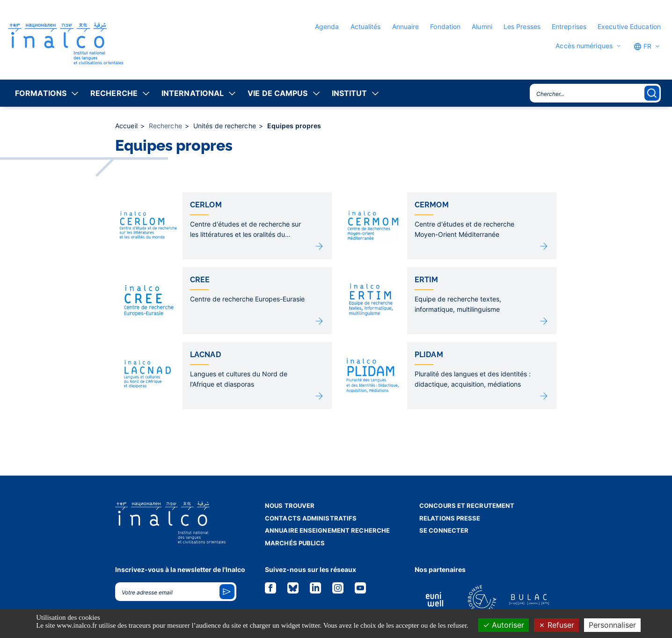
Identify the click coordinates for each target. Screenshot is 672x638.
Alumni (482, 26)
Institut (350, 93)
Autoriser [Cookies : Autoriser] (504, 625)
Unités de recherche (226, 126)
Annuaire (406, 26)
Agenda (327, 26)
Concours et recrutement (467, 506)
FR (643, 46)
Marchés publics (295, 543)
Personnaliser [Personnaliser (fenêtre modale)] (612, 625)
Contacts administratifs (311, 518)
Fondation (445, 26)
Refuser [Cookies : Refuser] (556, 625)
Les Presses (522, 26)
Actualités (366, 26)
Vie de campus (278, 93)
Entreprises (569, 26)
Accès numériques (584, 46)
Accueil (127, 126)
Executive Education (629, 26)
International (193, 93)
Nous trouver (290, 506)
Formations (41, 93)
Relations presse (450, 518)
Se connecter (444, 530)
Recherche (114, 93)
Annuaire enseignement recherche (327, 530)
